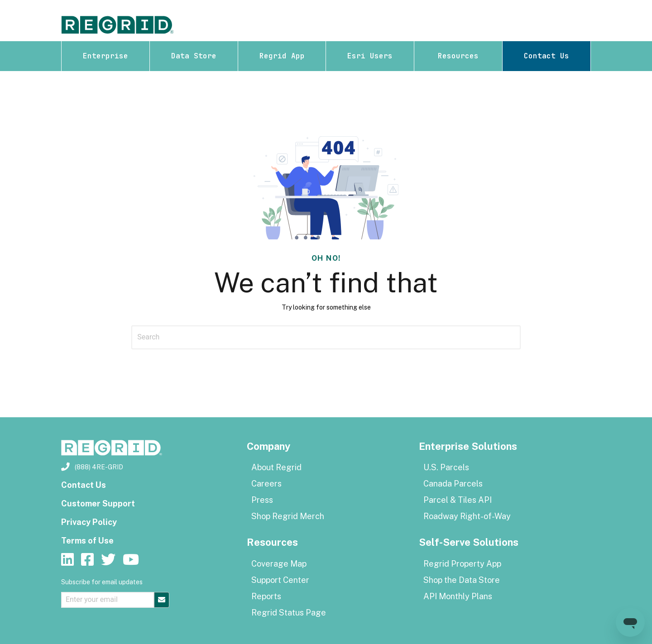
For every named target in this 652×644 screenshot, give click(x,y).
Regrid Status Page (289, 613)
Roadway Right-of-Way (467, 516)
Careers (266, 484)
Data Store (194, 56)
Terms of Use (87, 541)
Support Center (280, 580)
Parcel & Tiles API (458, 500)
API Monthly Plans (458, 596)
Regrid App (282, 56)
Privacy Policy (89, 522)
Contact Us (547, 56)
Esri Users (370, 56)
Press (262, 500)
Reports (266, 596)
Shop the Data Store (462, 580)
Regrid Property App (462, 564)
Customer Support (98, 503)
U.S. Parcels (446, 467)
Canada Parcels (453, 484)
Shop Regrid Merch (288, 516)
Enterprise (105, 56)
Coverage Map (279, 564)
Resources (458, 56)
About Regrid (276, 467)
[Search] (326, 337)
